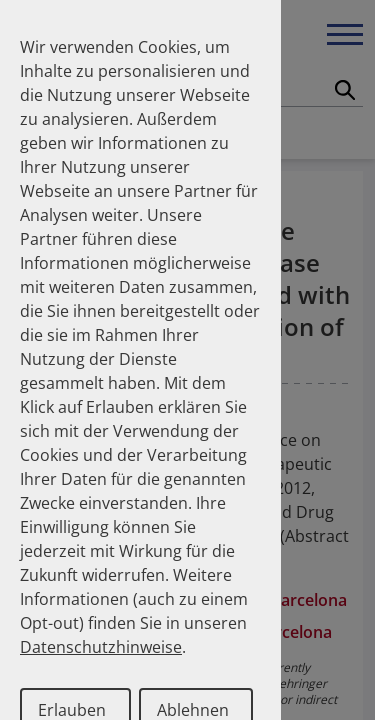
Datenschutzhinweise (101, 647)
